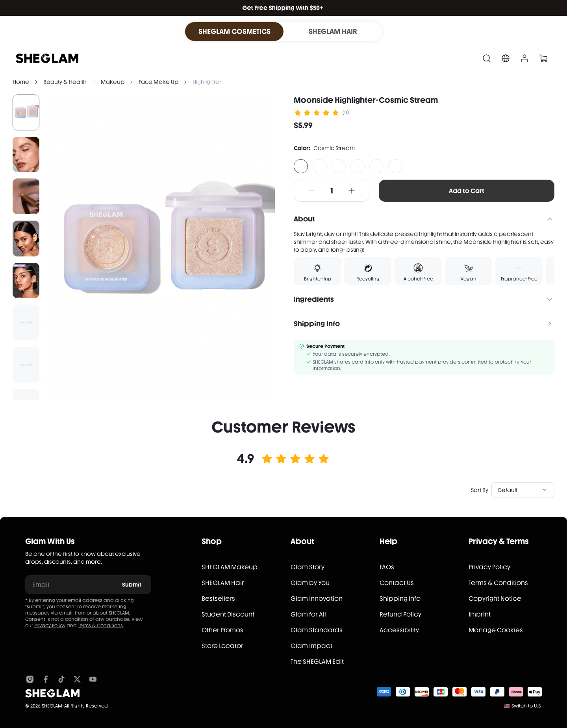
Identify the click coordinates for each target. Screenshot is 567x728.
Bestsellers (218, 599)
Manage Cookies (496, 630)
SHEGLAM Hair (223, 583)
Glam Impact (311, 646)
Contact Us (397, 583)
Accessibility (399, 630)
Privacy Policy (50, 626)
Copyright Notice (495, 599)
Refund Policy (400, 614)
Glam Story (308, 567)
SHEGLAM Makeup (230, 567)
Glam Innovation (317, 599)
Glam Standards (317, 630)
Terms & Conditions (100, 626)
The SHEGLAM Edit (317, 662)
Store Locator (222, 646)
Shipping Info (400, 599)
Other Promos (222, 630)
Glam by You (310, 583)
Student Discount (228, 614)
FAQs (387, 567)
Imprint (480, 614)
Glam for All (308, 614)
